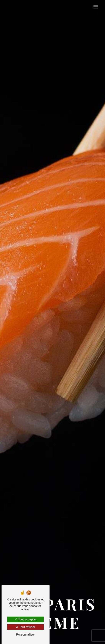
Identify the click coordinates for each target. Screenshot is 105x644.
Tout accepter (25, 619)
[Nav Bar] (96, 7)
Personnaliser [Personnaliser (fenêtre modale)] (26, 635)
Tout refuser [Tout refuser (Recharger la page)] (26, 627)
